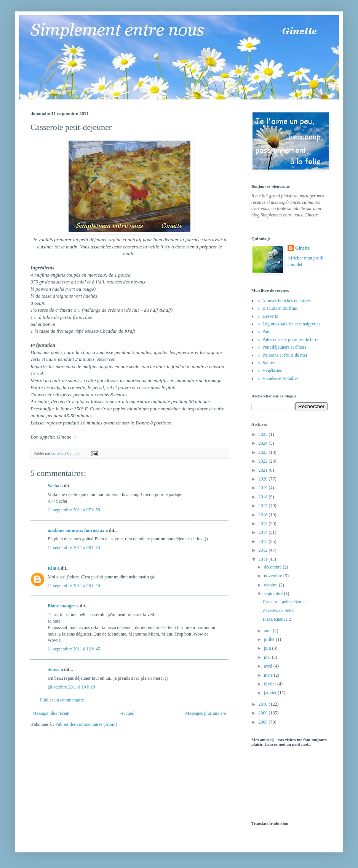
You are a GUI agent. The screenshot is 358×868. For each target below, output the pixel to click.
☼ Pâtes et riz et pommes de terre (288, 340)
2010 (264, 704)
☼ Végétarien (270, 370)
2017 (264, 506)
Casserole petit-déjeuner (285, 602)
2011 (264, 559)
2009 (264, 713)
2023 (264, 452)
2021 (264, 470)
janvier (271, 693)
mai (268, 657)
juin (268, 648)
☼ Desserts (268, 316)
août (268, 631)
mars (269, 675)
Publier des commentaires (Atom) (86, 724)
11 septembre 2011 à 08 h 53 (74, 548)
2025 (264, 434)
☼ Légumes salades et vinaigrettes (289, 324)
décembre (273, 567)
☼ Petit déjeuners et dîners (282, 347)
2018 (264, 497)
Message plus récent (51, 713)
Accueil (127, 713)
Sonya (54, 669)
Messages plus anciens (206, 713)
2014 (264, 532)
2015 (264, 524)
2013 (264, 541)
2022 (264, 461)
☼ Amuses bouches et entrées (284, 301)
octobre (271, 585)
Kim (52, 568)
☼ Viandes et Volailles (278, 378)
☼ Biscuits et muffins (277, 308)
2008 (264, 722)
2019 (264, 488)
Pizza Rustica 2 (277, 619)
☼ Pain (264, 332)
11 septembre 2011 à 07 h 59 (74, 510)
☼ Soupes (266, 363)
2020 (264, 479)
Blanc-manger (61, 606)
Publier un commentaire (62, 700)
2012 (264, 550)
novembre (274, 576)
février (271, 684)
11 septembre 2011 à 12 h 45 (74, 649)
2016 (264, 515)
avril (269, 666)
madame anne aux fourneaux (76, 530)
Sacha (54, 486)
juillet (270, 639)
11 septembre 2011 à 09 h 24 (74, 586)
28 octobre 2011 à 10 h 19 (71, 687)
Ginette (302, 248)
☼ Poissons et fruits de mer (282, 355)
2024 (264, 443)
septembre (274, 594)
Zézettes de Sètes (279, 610)
